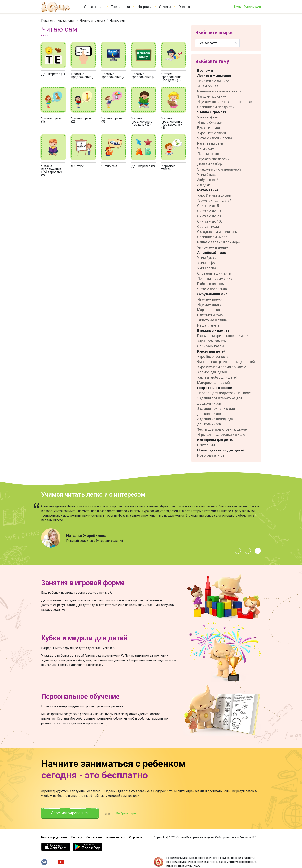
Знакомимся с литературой (219, 169)
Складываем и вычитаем (217, 232)
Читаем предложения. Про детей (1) (172, 77)
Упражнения (94, 7)
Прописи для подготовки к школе (224, 393)
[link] (47, 21)
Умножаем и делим (213, 247)
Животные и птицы (212, 320)
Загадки (204, 185)
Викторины (206, 445)
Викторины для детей (215, 440)
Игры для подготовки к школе (221, 435)
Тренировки (121, 7)
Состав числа (208, 226)
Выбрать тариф (127, 813)
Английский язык (212, 253)
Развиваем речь (210, 143)
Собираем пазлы (211, 346)
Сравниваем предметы (216, 107)
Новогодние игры (211, 455)
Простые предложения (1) (83, 75)
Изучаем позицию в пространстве (224, 102)
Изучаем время (210, 299)
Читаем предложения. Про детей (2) (142, 121)
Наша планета (208, 325)
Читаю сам (109, 166)
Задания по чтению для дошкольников (216, 411)
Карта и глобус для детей (217, 377)
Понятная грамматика (215, 279)
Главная (47, 21)
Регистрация (252, 7)
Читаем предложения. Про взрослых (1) (172, 123)
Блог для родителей (54, 837)
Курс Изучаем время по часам (222, 367)
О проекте (136, 837)
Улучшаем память (211, 341)
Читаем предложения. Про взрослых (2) (52, 171)
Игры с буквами (210, 122)
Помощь (77, 837)
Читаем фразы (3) (112, 120)
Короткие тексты (168, 168)
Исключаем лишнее (213, 81)
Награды (145, 7)
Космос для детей (212, 372)
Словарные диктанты (214, 273)
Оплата (184, 7)
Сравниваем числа (212, 237)
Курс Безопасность (213, 357)
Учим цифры (207, 263)
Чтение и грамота (92, 21)
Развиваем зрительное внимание (224, 336)
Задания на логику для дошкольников (215, 422)
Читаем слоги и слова (215, 138)
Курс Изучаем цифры (214, 195)
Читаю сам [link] (118, 21)
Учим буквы (207, 174)
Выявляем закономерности (219, 91)
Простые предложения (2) (113, 75)
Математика (208, 190)
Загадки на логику (212, 96)
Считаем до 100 (210, 221)
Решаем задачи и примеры (219, 242)
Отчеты (165, 7)
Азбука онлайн (209, 180)
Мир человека (208, 310)
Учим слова (207, 268)
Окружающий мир (212, 294)
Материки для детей (213, 383)
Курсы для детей (211, 351)
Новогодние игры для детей (221, 450)
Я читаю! (78, 166)
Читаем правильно (212, 289)
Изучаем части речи (213, 159)
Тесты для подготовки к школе (222, 429)
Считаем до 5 (208, 206)
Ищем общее (208, 86)
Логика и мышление (214, 76)
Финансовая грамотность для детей (226, 362)
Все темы (205, 70)
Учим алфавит (208, 117)
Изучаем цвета (209, 305)
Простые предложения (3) (143, 75)
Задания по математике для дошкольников (220, 401)
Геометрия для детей (214, 200)
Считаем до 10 (209, 211)
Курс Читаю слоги (212, 133)
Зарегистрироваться (70, 813)
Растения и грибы (211, 315)
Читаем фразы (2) (82, 120)
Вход (237, 7)
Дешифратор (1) (53, 74)
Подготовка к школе (215, 388)
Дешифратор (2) (143, 166)
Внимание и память (213, 331)
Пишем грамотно (211, 154)
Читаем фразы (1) (52, 120)
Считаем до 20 (209, 216)
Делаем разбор (210, 164)
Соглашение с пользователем (106, 837)
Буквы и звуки (209, 128)
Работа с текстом (211, 284)
